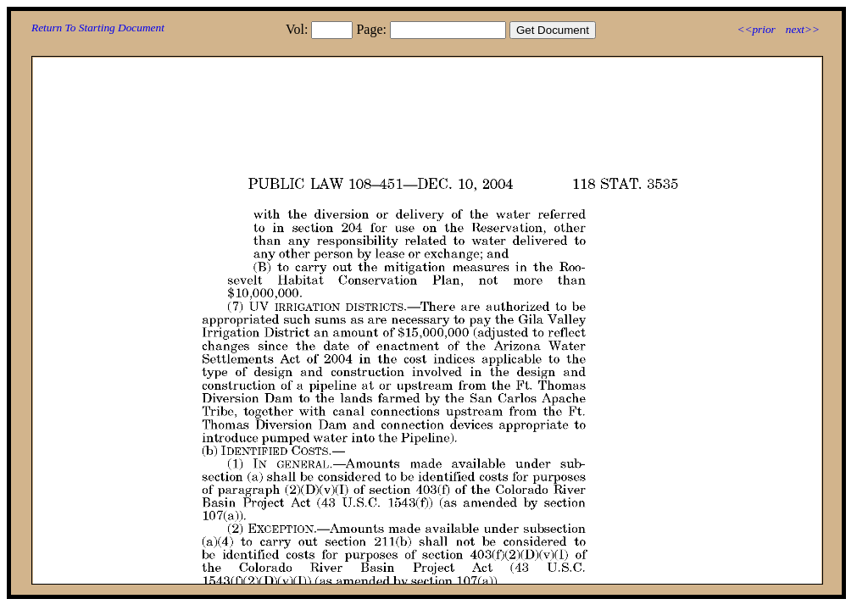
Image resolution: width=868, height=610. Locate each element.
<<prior (756, 29)
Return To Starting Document (98, 28)
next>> (803, 29)
